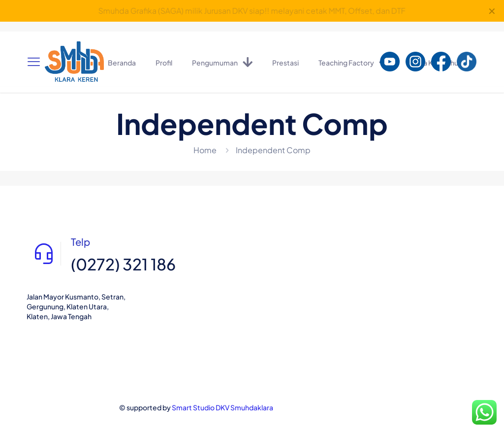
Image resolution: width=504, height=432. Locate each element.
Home (205, 150)
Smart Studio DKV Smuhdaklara (222, 407)
